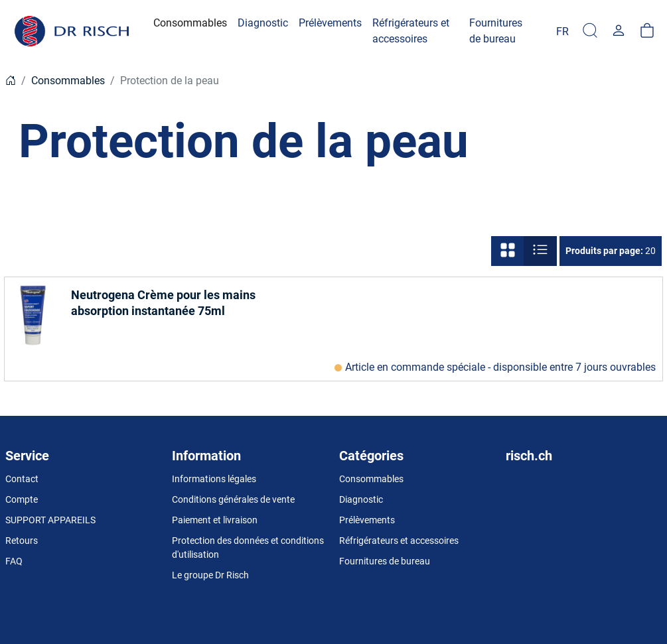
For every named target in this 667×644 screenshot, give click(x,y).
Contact (22, 479)
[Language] (562, 31)
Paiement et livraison (215, 520)
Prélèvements (367, 520)
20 (611, 251)
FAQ (14, 561)
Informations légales (214, 479)
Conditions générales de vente (233, 499)
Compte (22, 499)
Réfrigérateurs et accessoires (399, 541)
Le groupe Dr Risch (210, 575)
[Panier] (647, 31)
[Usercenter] (619, 31)
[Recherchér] (590, 31)
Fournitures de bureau (385, 561)
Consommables (68, 81)
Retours (22, 541)
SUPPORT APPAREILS (50, 520)
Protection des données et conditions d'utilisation (248, 547)
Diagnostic (361, 499)
